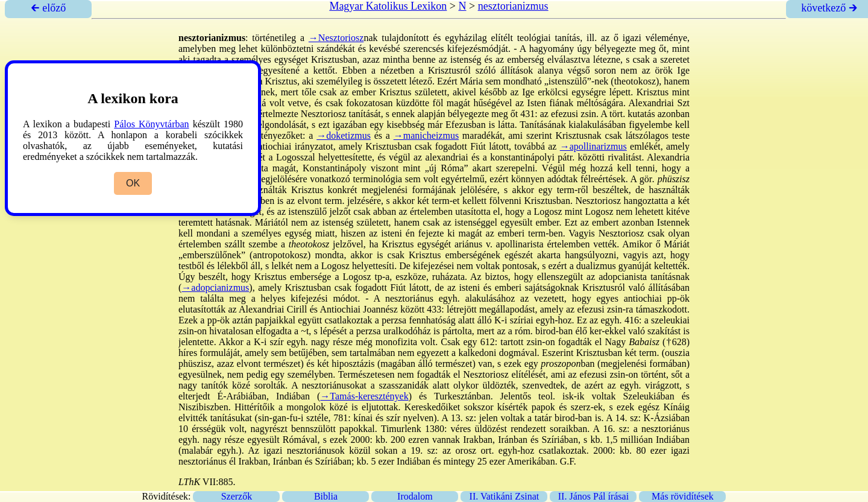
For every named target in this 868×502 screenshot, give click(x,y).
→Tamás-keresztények (364, 396)
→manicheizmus (426, 135)
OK (133, 183)
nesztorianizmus (513, 6)
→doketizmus (344, 135)
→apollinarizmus (593, 146)
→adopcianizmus (215, 288)
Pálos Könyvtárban (151, 124)
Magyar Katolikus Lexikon (388, 6)
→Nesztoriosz (336, 38)
